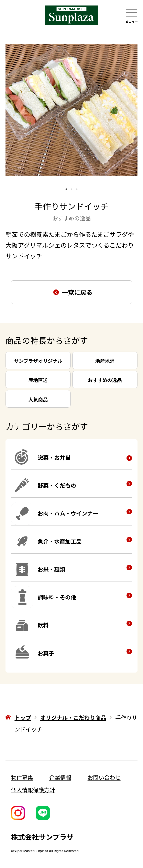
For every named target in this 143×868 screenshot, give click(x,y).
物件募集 (22, 777)
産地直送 (38, 380)
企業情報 (60, 777)
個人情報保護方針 (33, 790)
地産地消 (105, 361)
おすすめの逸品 (105, 380)
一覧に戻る (77, 292)
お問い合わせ (104, 777)
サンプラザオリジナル (38, 361)
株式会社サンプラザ (42, 837)
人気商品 (38, 399)
